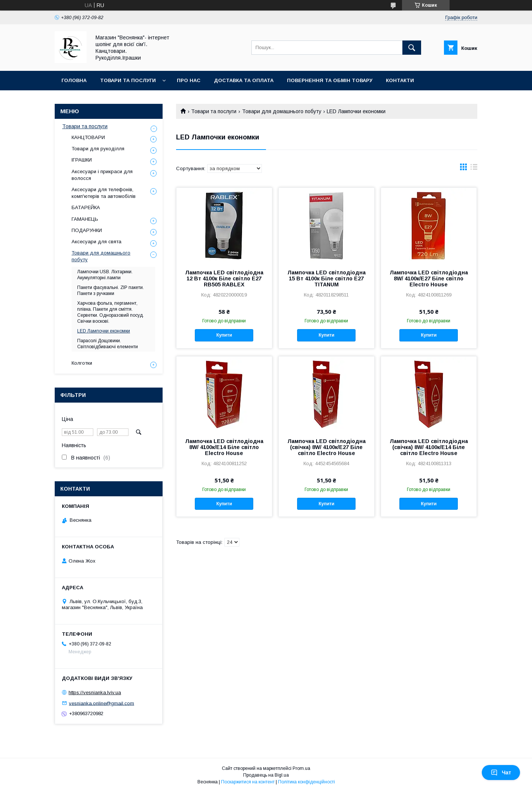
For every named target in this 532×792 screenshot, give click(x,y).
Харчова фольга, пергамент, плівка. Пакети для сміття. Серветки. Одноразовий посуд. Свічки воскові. (111, 312)
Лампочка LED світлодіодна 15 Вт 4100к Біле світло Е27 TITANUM (327, 278)
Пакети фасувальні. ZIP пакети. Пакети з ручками (111, 290)
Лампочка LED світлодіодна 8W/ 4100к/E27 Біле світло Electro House (429, 278)
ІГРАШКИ (82, 160)
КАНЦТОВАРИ (88, 137)
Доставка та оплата (244, 80)
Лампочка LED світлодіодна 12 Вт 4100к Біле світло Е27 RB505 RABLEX (224, 278)
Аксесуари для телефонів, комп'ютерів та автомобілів (104, 193)
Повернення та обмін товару (330, 80)
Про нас (189, 80)
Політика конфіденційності (306, 782)
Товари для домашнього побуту (282, 111)
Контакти (400, 80)
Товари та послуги (128, 80)
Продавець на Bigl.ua (266, 775)
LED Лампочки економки (104, 331)
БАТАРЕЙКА (86, 207)
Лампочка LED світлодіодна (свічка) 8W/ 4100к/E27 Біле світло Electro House (327, 447)
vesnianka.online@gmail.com (102, 703)
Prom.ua (301, 768)
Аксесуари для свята (96, 242)
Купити (224, 335)
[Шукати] (412, 48)
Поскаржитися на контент (248, 782)
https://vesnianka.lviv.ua (95, 692)
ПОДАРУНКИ (87, 230)
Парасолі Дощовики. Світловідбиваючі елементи (108, 344)
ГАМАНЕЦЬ (85, 219)
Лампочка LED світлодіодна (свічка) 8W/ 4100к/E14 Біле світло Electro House (429, 447)
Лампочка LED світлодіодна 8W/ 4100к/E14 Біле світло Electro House (224, 447)
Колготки (82, 363)
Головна (74, 80)
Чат (501, 773)
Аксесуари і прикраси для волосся (102, 175)
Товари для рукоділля (98, 149)
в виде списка (474, 169)
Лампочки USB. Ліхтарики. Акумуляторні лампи (105, 275)
